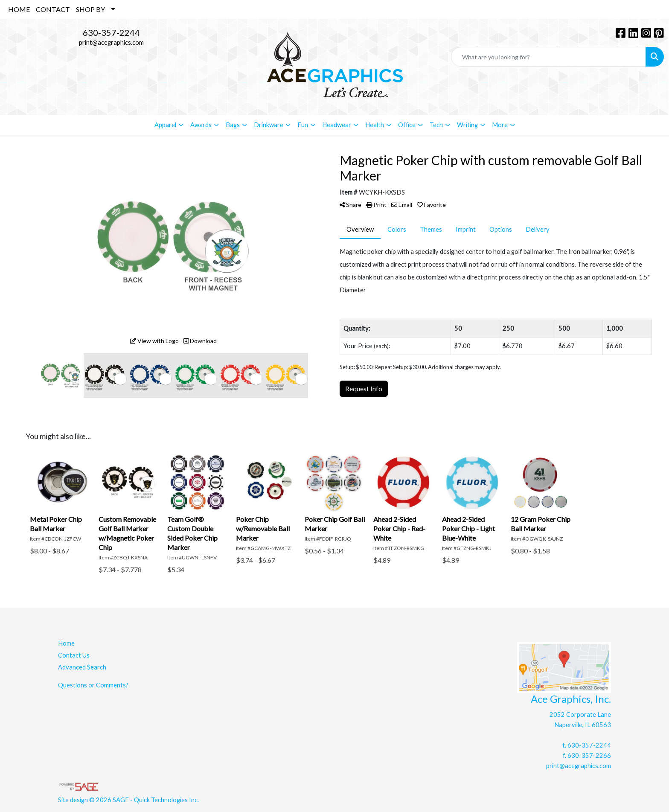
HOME (19, 9)
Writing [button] (467, 125)
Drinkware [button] (269, 125)
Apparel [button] (165, 125)
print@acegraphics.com (111, 42)
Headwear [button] (337, 125)
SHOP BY (90, 9)
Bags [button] (233, 125)
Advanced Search (82, 667)
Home (66, 643)
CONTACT (53, 9)
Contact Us (74, 655)
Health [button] (375, 125)
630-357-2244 (111, 32)
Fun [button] (303, 125)
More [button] (500, 125)
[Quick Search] (548, 57)
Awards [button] (201, 125)
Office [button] (407, 125)
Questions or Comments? (93, 685)
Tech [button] (436, 125)
